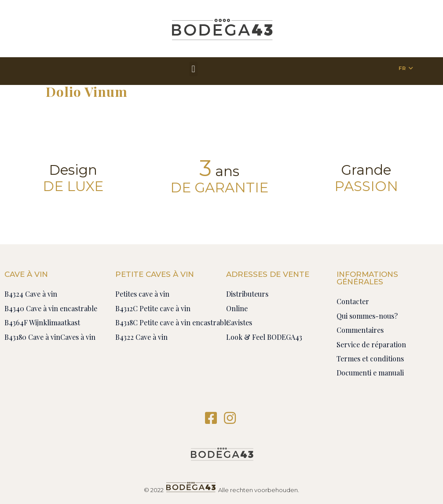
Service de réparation (371, 344)
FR (402, 68)
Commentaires (360, 330)
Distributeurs (247, 294)
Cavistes (239, 322)
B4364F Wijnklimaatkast (42, 322)
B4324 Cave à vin (31, 294)
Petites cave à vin (142, 294)
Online (237, 308)
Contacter (353, 301)
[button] (193, 69)
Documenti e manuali (370, 373)
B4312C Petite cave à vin (153, 308)
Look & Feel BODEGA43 (264, 337)
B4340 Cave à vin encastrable (51, 308)
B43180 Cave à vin (32, 337)
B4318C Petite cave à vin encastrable (172, 322)
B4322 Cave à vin (141, 337)
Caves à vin (78, 337)
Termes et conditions (370, 359)
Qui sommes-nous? (367, 316)
